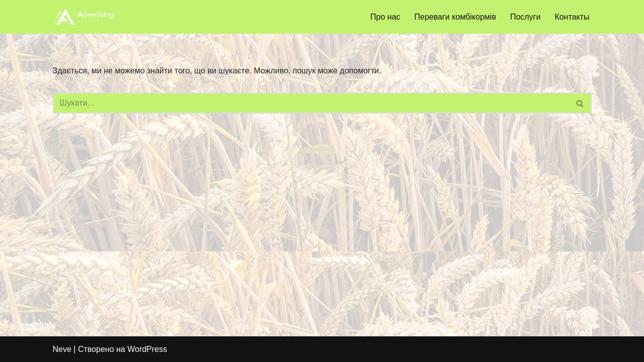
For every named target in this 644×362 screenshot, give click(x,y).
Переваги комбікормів (455, 17)
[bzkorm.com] (83, 17)
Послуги (526, 17)
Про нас (385, 17)
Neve (62, 349)
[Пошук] (311, 103)
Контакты (572, 17)
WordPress (147, 349)
